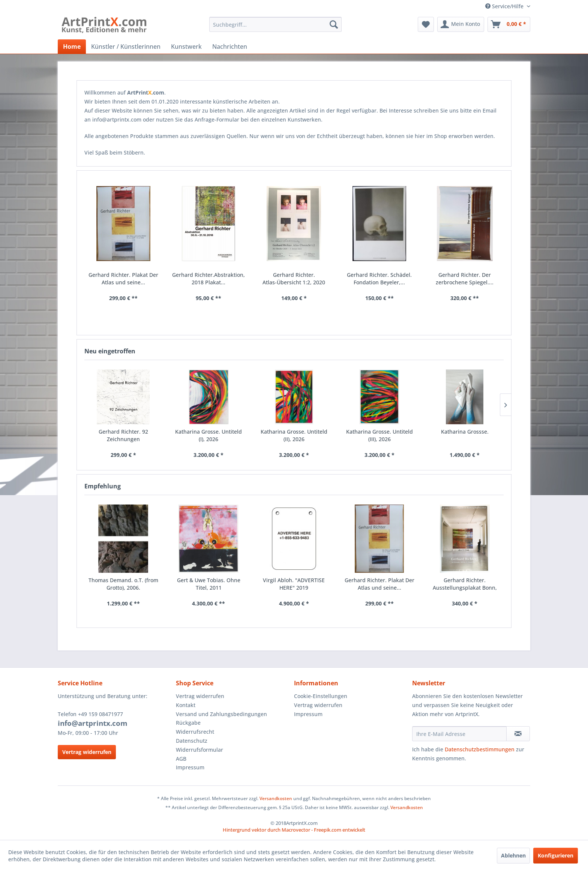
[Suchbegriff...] (275, 24)
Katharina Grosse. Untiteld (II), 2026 (294, 435)
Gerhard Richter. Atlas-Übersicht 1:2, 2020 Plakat (294, 279)
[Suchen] (334, 24)
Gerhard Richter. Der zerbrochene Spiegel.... (465, 279)
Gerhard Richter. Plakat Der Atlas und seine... (379, 584)
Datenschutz (192, 741)
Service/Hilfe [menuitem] (505, 6)
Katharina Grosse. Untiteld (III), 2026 (379, 435)
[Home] (72, 47)
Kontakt (186, 705)
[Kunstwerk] (186, 47)
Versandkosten (276, 798)
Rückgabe (188, 723)
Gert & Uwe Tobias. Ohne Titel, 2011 (209, 584)
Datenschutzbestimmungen (480, 749)
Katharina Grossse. (465, 432)
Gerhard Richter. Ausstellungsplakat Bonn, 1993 (465, 584)
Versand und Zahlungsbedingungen (221, 714)
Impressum (190, 767)
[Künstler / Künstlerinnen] (126, 47)
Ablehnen (513, 855)
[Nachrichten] (230, 47)
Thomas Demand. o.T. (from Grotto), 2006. (123, 584)
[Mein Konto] (461, 24)
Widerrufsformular (199, 750)
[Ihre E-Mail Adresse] (459, 734)
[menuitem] (275, 24)
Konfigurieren (556, 855)
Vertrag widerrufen (87, 752)
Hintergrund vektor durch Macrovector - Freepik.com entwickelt (294, 830)
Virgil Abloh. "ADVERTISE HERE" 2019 (294, 584)
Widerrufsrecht (195, 732)
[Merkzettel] (426, 24)
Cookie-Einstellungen (321, 696)
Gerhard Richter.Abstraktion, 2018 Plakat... (208, 279)
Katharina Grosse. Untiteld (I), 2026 (208, 435)
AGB (181, 759)
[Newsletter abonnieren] (518, 734)
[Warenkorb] (509, 24)
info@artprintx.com (93, 723)
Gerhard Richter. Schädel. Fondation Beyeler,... (379, 279)
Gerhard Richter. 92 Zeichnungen (123, 435)
